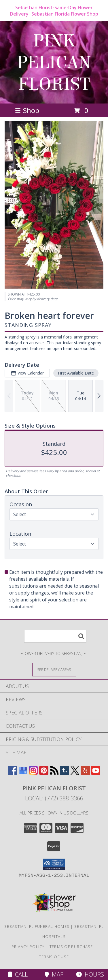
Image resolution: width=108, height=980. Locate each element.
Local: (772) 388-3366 (54, 798)
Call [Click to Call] (18, 974)
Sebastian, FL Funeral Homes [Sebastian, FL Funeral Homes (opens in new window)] (37, 926)
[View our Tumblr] (65, 773)
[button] (54, 864)
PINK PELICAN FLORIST (54, 62)
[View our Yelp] (85, 773)
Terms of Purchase (71, 947)
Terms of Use (54, 957)
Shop (27, 110)
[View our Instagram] (33, 773)
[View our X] (75, 773)
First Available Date (76, 373)
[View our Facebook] (13, 773)
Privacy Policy (28, 947)
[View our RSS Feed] (54, 773)
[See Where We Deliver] (54, 669)
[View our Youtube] (96, 773)
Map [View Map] (54, 974)
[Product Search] (55, 636)
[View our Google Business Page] (23, 773)
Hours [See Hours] (90, 974)
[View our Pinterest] (44, 773)
